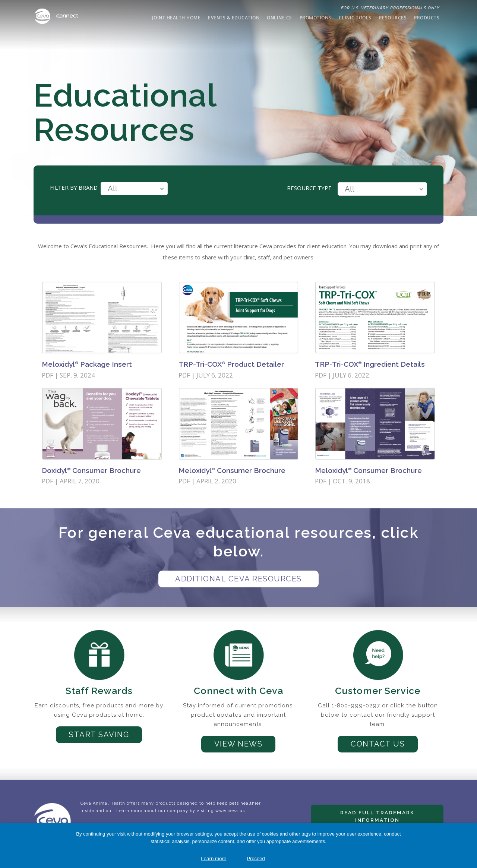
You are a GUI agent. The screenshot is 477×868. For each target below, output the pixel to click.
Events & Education (234, 18)
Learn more (214, 858)
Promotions (315, 18)
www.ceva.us (230, 811)
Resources (393, 18)
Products (427, 18)
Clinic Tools (355, 18)
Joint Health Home (176, 18)
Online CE (279, 18)
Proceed (256, 858)
